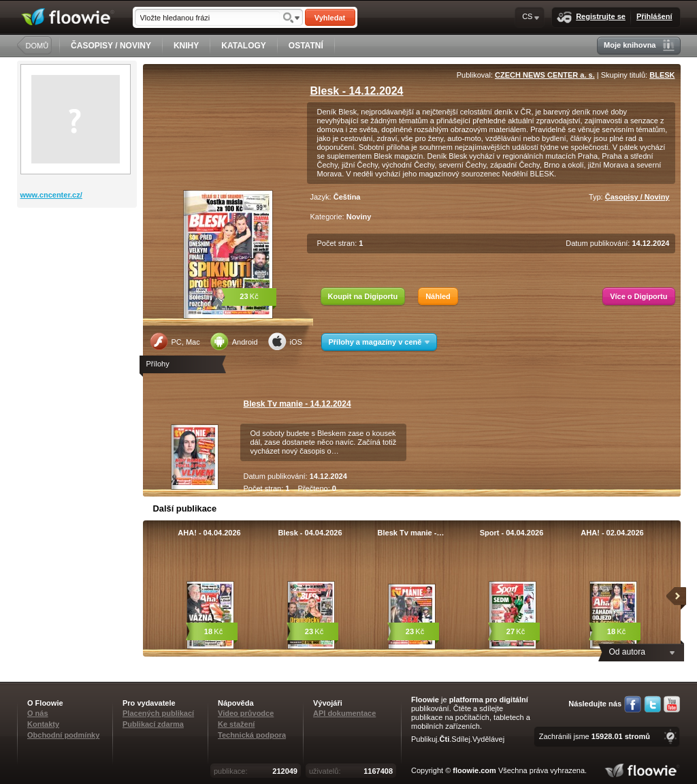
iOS (285, 341)
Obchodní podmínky (63, 735)
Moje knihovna (639, 45)
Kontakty (43, 724)
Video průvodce (246, 713)
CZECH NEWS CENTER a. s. (545, 75)
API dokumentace (344, 713)
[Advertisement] (78, 262)
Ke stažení (236, 724)
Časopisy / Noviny (637, 197)
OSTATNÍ (306, 46)
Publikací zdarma (153, 724)
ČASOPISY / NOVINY (111, 46)
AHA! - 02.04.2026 (612, 533)
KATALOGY (244, 46)
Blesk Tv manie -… (411, 533)
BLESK (662, 75)
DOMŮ (37, 46)
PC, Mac (175, 341)
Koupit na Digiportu (363, 296)
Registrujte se (591, 17)
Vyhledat (330, 18)
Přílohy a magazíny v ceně (379, 342)
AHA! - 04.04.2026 (209, 533)
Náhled (438, 296)
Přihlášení (654, 16)
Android (234, 341)
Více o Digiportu (638, 296)
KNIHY (186, 46)
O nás (38, 713)
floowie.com (474, 770)
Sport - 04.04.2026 (512, 533)
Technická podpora (252, 735)
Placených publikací (158, 713)
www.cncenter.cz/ (51, 195)
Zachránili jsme (595, 736)
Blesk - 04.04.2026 (310, 533)
